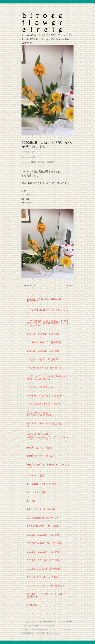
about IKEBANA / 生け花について (48, 425)
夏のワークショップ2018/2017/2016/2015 (41, 414)
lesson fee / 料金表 (42, 484)
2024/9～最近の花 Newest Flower (45, 300)
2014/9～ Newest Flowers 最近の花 (48, 595)
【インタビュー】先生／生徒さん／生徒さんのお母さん (48, 377)
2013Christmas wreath (44, 518)
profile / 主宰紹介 (40, 448)
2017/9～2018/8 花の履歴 (44, 560)
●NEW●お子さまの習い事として (46, 368)
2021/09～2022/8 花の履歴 (44, 342)
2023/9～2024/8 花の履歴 (44, 334)
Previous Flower (41, 509)
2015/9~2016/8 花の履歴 (43, 577)
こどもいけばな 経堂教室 (43, 359)
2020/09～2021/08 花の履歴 (45, 543)
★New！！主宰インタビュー (45, 396)
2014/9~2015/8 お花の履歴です (46, 586)
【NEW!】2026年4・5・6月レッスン (48, 311)
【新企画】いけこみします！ (44, 404)
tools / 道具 (36, 475)
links (31, 501)
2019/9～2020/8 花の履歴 (42, 162)
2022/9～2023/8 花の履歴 (44, 351)
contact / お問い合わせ (43, 456)
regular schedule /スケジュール (49, 466)
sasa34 (32, 157)
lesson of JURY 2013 (44, 526)
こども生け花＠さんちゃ (42, 387)
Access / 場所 (37, 492)
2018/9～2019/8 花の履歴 (44, 552)
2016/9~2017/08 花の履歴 (44, 569)
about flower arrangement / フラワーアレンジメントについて (48, 437)
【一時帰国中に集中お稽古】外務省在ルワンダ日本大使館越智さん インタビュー (48, 323)
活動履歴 (32, 605)
